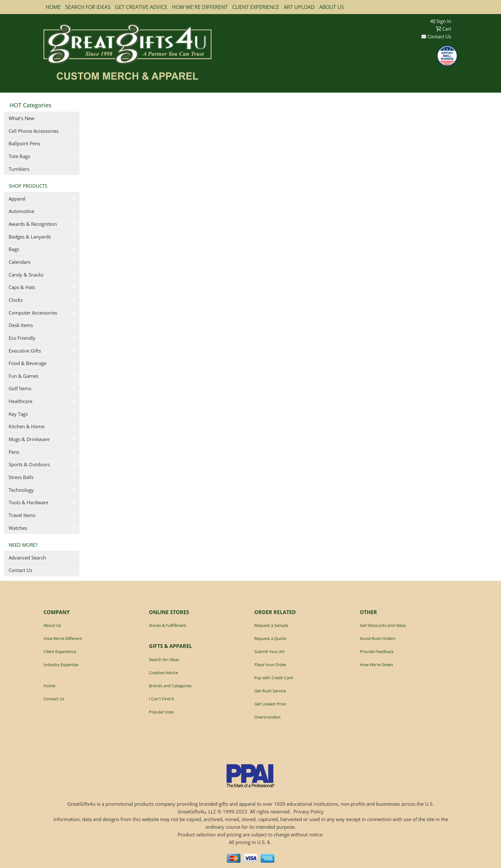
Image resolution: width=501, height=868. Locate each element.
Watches (18, 528)
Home (49, 686)
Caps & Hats (22, 287)
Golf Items (20, 388)
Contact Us (436, 36)
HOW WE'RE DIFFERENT (200, 7)
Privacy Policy (308, 811)
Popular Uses (161, 712)
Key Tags (18, 414)
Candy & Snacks (26, 275)
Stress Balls (21, 477)
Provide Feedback (377, 651)
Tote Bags (19, 156)
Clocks (16, 300)
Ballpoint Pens (24, 143)
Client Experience (60, 651)
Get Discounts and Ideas (383, 625)
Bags (14, 249)
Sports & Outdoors (29, 464)
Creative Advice (163, 673)
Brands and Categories (170, 686)
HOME (53, 7)
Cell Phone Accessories (34, 131)
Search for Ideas (164, 659)
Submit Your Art (270, 651)
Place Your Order (270, 665)
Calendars (19, 262)
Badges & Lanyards (30, 237)
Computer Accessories (33, 313)
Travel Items (22, 515)
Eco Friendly (22, 338)
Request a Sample (271, 625)
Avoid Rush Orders (378, 638)
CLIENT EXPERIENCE (256, 7)
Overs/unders (267, 717)
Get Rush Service (270, 691)
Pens (14, 452)
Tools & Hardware (28, 502)
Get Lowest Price (270, 704)
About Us (52, 625)
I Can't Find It (162, 699)
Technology (21, 490)
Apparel (17, 199)
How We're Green (376, 665)
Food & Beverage (27, 363)
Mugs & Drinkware (29, 439)
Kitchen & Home (27, 426)
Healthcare (20, 401)
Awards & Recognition (33, 224)
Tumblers (19, 169)
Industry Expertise (61, 665)
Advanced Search (27, 558)
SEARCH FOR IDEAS (88, 7)
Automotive (21, 211)
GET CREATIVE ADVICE (141, 7)
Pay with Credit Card (274, 678)
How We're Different (63, 638)
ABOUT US (332, 7)
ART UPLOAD (299, 7)
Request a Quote (270, 638)
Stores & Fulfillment (168, 625)
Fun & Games (23, 376)
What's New (22, 118)
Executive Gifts (25, 351)
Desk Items (21, 325)
